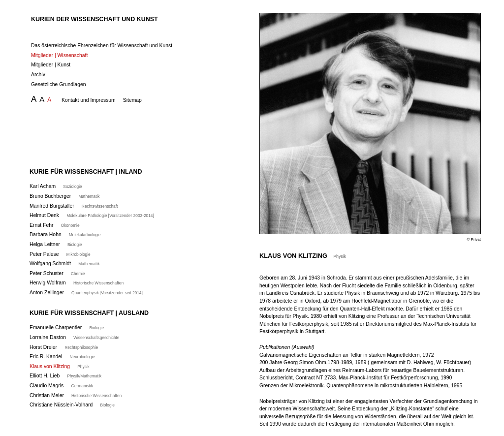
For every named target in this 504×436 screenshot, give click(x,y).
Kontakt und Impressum (89, 100)
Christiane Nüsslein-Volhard (72, 405)
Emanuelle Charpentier (67, 327)
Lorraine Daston (74, 337)
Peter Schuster (57, 273)
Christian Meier (76, 395)
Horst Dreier (64, 347)
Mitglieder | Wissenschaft (59, 55)
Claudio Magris (61, 386)
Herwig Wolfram (77, 283)
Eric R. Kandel (62, 357)
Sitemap (132, 100)
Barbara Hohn (65, 234)
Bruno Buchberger (65, 196)
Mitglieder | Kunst (51, 65)
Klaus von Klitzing (60, 366)
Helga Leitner (56, 244)
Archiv (38, 75)
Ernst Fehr (55, 225)
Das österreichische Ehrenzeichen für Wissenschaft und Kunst (102, 46)
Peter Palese (60, 254)
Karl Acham (56, 186)
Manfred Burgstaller (74, 206)
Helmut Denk (92, 215)
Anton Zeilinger (86, 293)
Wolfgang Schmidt (64, 264)
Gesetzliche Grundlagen (58, 84)
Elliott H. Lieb (65, 376)
